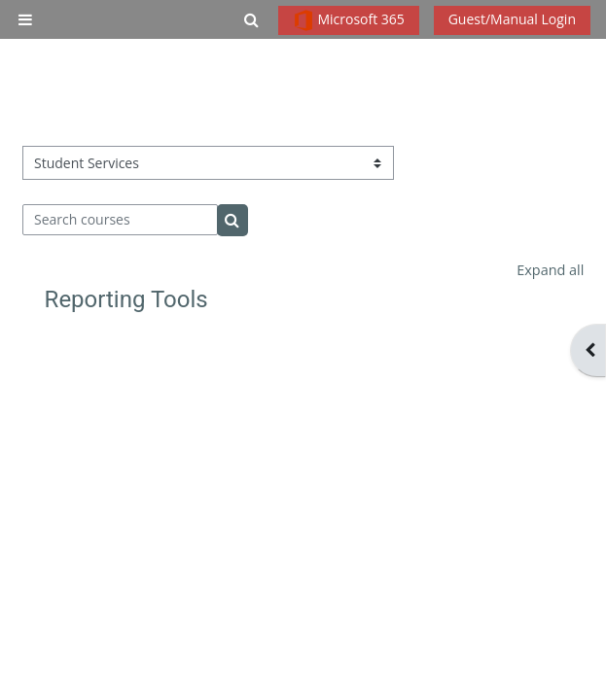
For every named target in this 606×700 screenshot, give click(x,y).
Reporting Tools (126, 299)
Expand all (550, 270)
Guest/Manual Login (512, 19)
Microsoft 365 (349, 20)
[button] (252, 19)
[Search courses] (121, 220)
